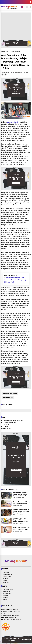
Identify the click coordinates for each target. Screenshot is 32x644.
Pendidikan (5, 596)
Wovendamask (6, 429)
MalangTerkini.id (5, 51)
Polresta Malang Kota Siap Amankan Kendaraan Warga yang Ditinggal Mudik (15, 280)
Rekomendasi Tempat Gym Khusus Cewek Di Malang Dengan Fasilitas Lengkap (21, 494)
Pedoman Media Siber (8, 574)
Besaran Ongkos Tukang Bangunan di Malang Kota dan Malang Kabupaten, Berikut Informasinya (21, 520)
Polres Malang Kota (15, 51)
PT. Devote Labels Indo (9, 423)
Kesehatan (5, 598)
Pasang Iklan (6, 582)
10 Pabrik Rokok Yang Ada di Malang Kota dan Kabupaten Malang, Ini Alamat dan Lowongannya (21, 511)
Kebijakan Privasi (7, 576)
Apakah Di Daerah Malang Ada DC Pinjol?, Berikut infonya (21, 529)
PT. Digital (4, 427)
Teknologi (5, 600)
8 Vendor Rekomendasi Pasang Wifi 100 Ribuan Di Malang (22, 503)
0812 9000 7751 (8, 619)
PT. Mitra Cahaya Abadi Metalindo (12, 421)
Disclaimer (5, 578)
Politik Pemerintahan (8, 589)
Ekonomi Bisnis (6, 592)
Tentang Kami (6, 572)
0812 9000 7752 (18, 619)
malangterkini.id (12, 122)
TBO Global (5, 425)
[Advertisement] (16, 25)
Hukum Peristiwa (7, 594)
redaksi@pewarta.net (11, 617)
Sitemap (5, 580)
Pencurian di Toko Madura (10, 394)
